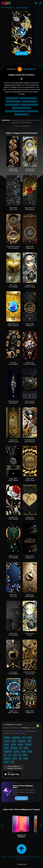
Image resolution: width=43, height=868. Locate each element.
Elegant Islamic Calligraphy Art (30, 557)
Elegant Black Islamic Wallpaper (13, 479)
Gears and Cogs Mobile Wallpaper (30, 402)
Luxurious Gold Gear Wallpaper (30, 170)
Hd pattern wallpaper (12, 98)
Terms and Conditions (23, 857)
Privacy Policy (36, 857)
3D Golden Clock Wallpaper (13, 363)
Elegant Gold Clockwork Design (30, 286)
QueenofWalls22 (27, 69)
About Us (11, 857)
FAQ (19, 859)
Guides (24, 859)
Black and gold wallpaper (13, 101)
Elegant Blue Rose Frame (13, 595)
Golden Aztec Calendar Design (30, 479)
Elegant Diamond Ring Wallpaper (13, 402)
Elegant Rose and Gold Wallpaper (30, 209)
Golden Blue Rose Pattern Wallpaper (13, 325)
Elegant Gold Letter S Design (13, 170)
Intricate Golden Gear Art (30, 634)
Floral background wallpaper (29, 98)
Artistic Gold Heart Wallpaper (13, 286)
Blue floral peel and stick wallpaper (15, 111)
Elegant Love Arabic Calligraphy (13, 712)
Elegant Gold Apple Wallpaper (30, 595)
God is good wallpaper (12, 105)
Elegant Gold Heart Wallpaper (30, 518)
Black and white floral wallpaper (22, 108)
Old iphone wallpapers (22, 114)
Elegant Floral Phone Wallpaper (13, 518)
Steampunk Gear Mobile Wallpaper (30, 441)
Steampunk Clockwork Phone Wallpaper (13, 247)
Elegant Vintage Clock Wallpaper (13, 557)
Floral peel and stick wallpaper (29, 105)
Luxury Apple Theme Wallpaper (13, 673)
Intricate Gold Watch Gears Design (30, 673)
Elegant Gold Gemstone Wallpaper (30, 363)
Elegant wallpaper (22, 8)
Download (22, 54)
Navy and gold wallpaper (30, 101)
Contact (4, 857)
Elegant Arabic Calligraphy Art (30, 247)
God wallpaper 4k (33, 111)
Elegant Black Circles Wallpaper (13, 634)
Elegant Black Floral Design (13, 209)
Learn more (21, 798)
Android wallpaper (17, 731)
